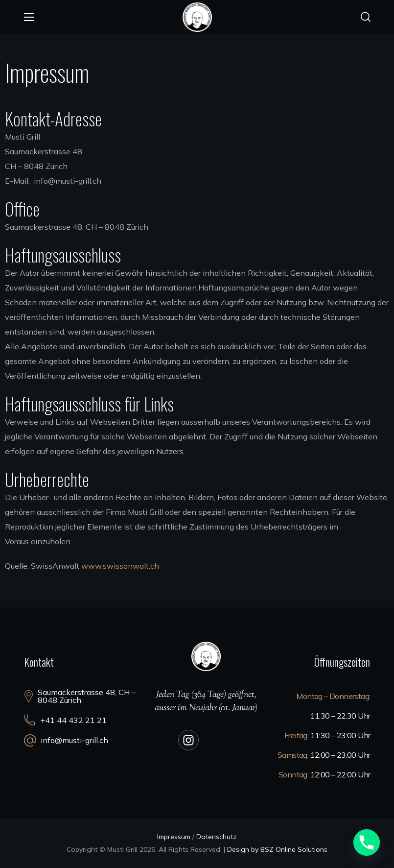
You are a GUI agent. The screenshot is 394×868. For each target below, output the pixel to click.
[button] (366, 17)
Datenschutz (217, 837)
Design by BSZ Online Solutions (277, 849)
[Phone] (367, 843)
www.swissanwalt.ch (120, 566)
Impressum (174, 837)
